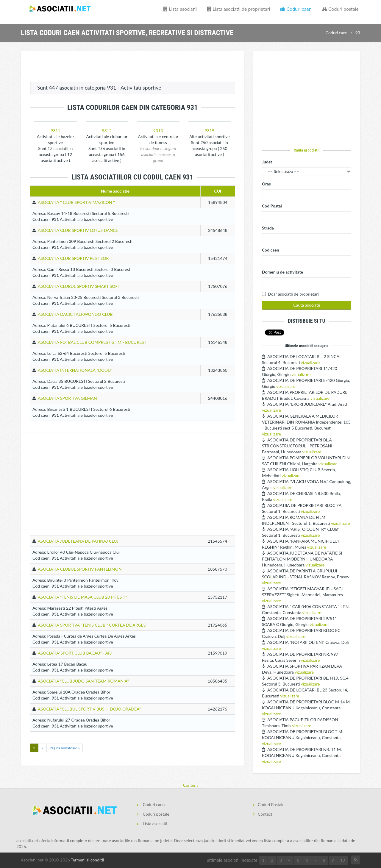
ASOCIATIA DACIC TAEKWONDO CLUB (75, 314)
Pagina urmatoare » (65, 748)
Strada (268, 228)
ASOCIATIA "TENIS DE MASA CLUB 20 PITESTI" (82, 597)
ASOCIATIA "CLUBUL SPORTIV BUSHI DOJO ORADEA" (89, 709)
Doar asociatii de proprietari (293, 294)
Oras (266, 184)
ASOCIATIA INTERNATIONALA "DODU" (75, 370)
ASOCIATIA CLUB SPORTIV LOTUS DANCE (78, 230)
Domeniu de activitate (282, 272)
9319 (210, 131)
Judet (267, 162)
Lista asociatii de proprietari (239, 9)
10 (343, 860)
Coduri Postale (271, 804)
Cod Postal (272, 206)
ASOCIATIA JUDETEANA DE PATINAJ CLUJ (78, 541)
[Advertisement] (132, 67)
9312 (107, 131)
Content (190, 785)
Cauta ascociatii (307, 150)
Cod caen (271, 250)
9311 (55, 131)
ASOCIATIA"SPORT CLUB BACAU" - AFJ (75, 653)
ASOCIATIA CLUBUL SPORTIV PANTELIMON (80, 569)
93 (358, 33)
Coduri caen (296, 9)
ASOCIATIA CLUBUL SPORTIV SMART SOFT (79, 286)
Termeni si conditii (87, 860)
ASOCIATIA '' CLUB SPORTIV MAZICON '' (76, 202)
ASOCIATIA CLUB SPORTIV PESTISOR (73, 258)
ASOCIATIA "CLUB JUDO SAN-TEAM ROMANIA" (83, 681)
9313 (158, 131)
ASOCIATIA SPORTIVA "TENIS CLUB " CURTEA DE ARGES (92, 625)
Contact (265, 814)
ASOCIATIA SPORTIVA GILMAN (67, 398)
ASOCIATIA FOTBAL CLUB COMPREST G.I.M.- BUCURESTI (93, 342)
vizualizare (310, 362)
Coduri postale (340, 9)
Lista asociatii (180, 9)
